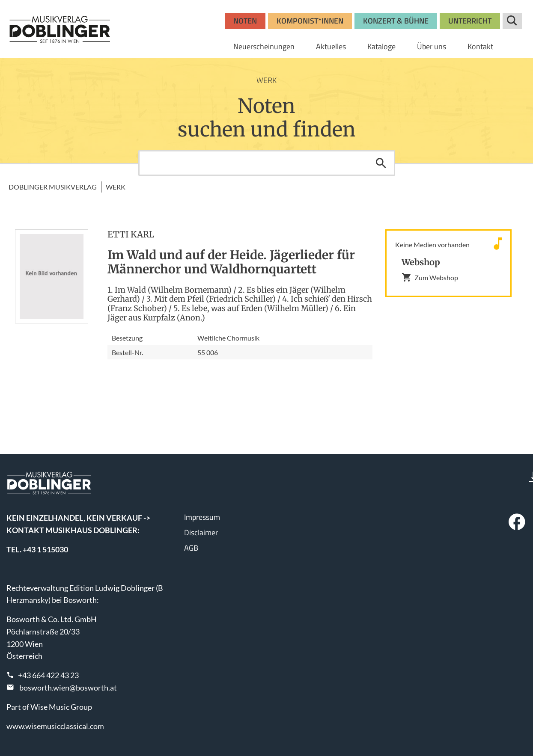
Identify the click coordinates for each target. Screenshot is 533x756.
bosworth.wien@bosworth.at (68, 688)
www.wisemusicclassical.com (55, 726)
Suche (512, 21)
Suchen (381, 163)
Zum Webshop (430, 277)
